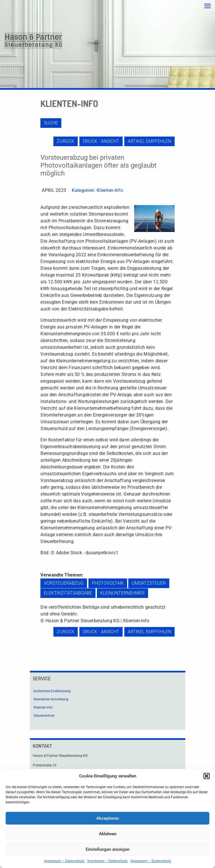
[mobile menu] (207, 6)
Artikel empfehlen (149, 141)
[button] (207, 776)
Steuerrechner (44, 716)
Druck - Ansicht (101, 141)
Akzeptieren (108, 818)
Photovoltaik (108, 583)
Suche (51, 123)
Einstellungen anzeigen (107, 849)
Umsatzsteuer (149, 583)
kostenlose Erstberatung (52, 691)
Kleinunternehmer (122, 593)
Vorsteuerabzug (64, 583)
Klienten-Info (110, 190)
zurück (66, 141)
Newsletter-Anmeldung (51, 699)
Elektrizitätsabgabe (68, 593)
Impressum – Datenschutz (64, 861)
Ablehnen (108, 834)
